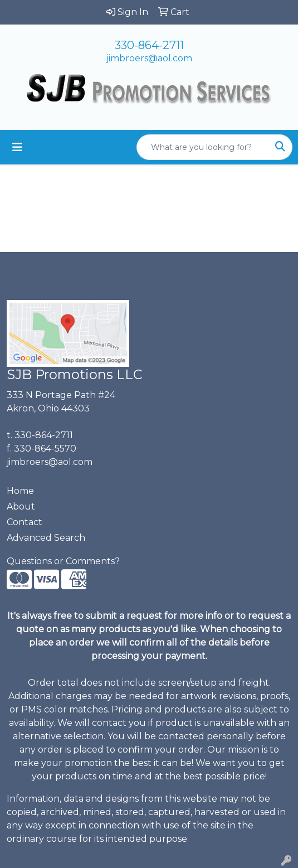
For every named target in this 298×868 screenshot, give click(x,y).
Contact (25, 522)
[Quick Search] (203, 147)
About (21, 506)
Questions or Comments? (63, 561)
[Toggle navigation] (17, 147)
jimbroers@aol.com (149, 58)
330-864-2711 (149, 45)
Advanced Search (46, 538)
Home (20, 491)
